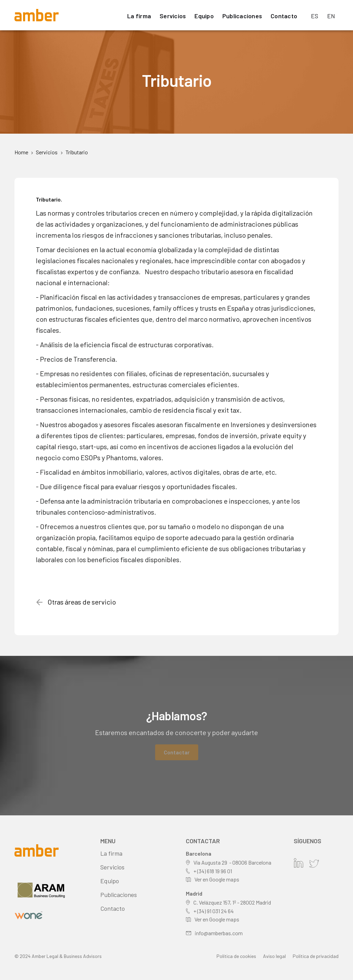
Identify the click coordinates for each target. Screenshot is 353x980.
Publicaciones (242, 16)
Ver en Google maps (217, 879)
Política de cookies (236, 956)
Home (21, 152)
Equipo (204, 16)
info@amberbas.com (219, 933)
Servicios (173, 16)
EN (331, 16)
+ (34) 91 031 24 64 (214, 911)
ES (315, 16)
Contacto (284, 16)
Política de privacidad (316, 956)
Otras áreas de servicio (82, 602)
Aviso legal (274, 956)
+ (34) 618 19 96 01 (213, 871)
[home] (37, 15)
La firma (139, 16)
